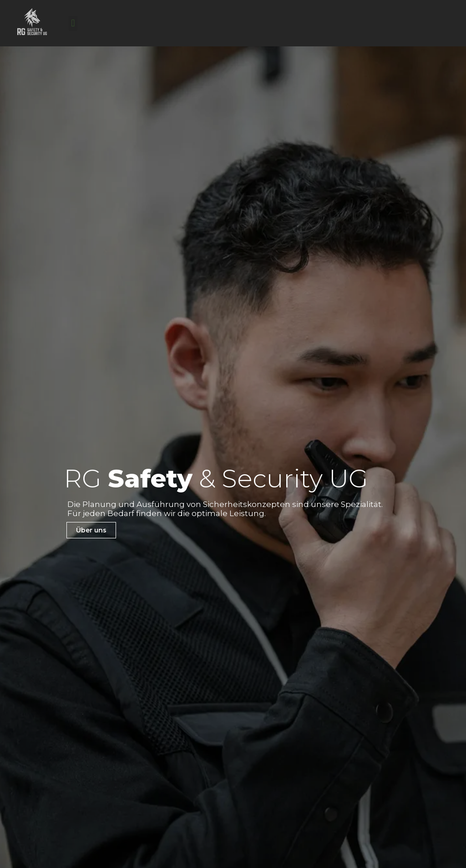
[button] (73, 23)
